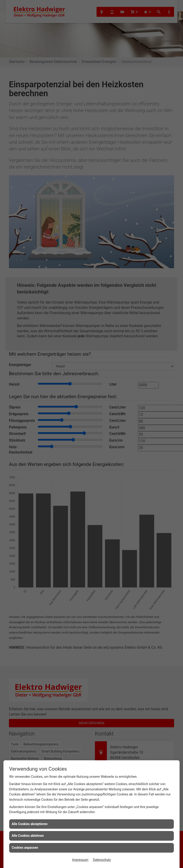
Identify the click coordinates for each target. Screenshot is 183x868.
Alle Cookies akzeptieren (30, 824)
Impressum (80, 860)
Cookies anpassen (25, 848)
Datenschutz (102, 860)
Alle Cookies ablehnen (28, 836)
